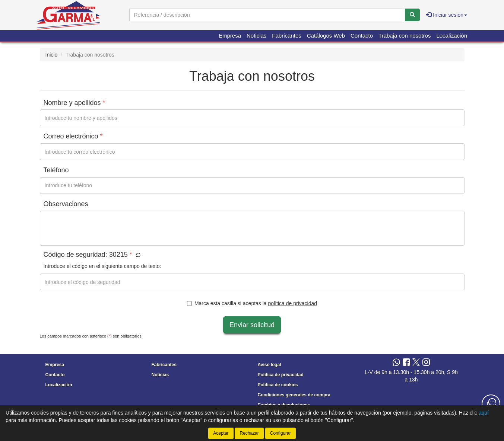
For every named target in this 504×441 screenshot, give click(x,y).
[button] (137, 255)
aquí (484, 413)
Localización (452, 36)
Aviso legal (270, 365)
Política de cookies (278, 385)
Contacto (362, 36)
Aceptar (221, 433)
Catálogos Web (326, 36)
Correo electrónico (73, 136)
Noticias (256, 36)
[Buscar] (412, 15)
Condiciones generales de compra (294, 395)
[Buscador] (267, 15)
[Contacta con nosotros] (491, 404)
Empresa (230, 36)
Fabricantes (286, 36)
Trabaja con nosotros (405, 36)
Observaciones (66, 204)
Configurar (280, 433)
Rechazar (249, 433)
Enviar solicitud (252, 325)
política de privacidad (293, 303)
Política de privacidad (281, 375)
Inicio (52, 55)
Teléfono (56, 170)
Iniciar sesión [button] (447, 15)
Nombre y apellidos (75, 103)
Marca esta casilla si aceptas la (252, 303)
